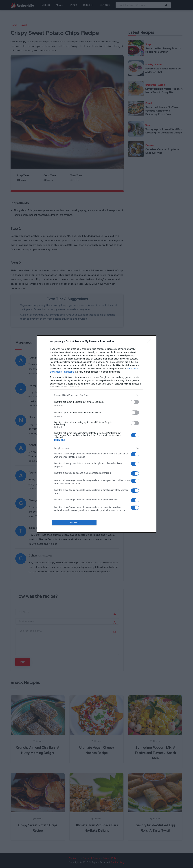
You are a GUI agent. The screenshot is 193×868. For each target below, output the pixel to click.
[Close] (150, 342)
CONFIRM (74, 523)
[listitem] (97, 395)
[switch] (135, 402)
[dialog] (97, 434)
